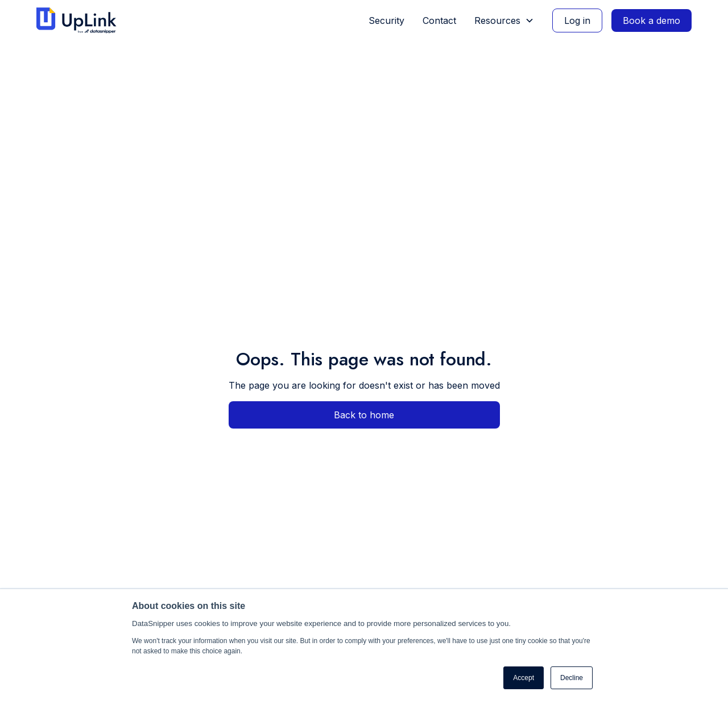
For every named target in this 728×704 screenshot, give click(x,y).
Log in (577, 20)
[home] (81, 21)
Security (386, 20)
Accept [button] (524, 678)
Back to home (364, 415)
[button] (504, 20)
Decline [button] (572, 678)
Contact (439, 20)
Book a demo (652, 20)
